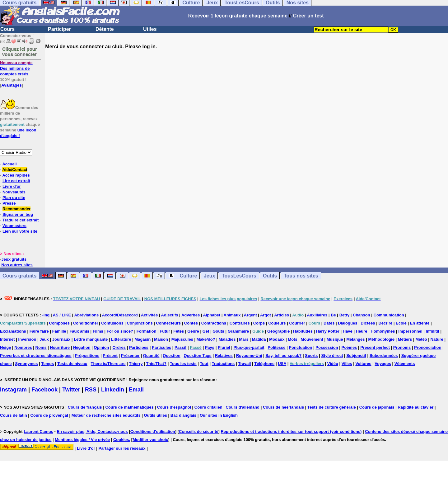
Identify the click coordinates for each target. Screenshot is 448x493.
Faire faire (39, 331)
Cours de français (85, 407)
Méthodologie (381, 339)
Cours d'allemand (243, 407)
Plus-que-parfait (249, 347)
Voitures (363, 364)
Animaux (232, 315)
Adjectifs (170, 315)
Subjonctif (356, 356)
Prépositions (87, 356)
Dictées (368, 323)
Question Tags (198, 356)
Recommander (16, 209)
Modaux (277, 339)
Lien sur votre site (20, 231)
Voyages (383, 364)
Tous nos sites (301, 276)
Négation (82, 347)
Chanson (362, 315)
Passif (180, 347)
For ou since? (120, 331)
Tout (204, 364)
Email (136, 390)
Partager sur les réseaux (122, 448)
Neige (5, 347)
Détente (105, 29)
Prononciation (428, 347)
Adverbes (191, 315)
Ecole (401, 323)
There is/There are (108, 364)
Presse (9, 203)
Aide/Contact (15, 170)
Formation (147, 331)
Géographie (278, 331)
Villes (347, 364)
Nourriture (60, 347)
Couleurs (277, 323)
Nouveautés (14, 192)
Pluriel (224, 347)
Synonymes (26, 364)
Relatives (224, 356)
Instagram (13, 390)
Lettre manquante (91, 339)
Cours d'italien (208, 407)
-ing (46, 315)
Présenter (130, 356)
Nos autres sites (17, 265)
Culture (188, 276)
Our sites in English (219, 415)
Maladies (227, 339)
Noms (41, 347)
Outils (270, 276)
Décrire (385, 323)
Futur (165, 331)
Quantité (151, 356)
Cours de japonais (377, 407)
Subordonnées (384, 356)
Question (171, 356)
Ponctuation (300, 347)
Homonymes (383, 331)
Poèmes (349, 347)
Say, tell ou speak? (283, 356)
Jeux (209, 276)
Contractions (214, 323)
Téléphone (264, 364)
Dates (329, 323)
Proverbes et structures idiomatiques (36, 356)
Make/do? (206, 339)
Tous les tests (183, 364)
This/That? (156, 364)
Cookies (121, 440)
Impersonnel (410, 331)
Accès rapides (16, 175)
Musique (335, 339)
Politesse (276, 347)
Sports (311, 356)
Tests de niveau (72, 364)
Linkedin (113, 390)
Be (333, 315)
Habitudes (303, 331)
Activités (149, 315)
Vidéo (333, 364)
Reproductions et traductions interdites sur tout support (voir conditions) (291, 431)
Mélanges (355, 339)
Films (98, 331)
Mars (244, 339)
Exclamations (13, 331)
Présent (110, 356)
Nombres (23, 347)
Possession (327, 347)
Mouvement (312, 339)
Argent (250, 315)
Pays (210, 347)
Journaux (61, 339)
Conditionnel (85, 323)
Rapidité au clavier (415, 407)
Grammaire (238, 331)
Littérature (121, 339)
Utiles (150, 29)
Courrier (297, 323)
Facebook (44, 390)
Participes (139, 347)
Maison (161, 339)
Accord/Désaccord (120, 315)
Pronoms (402, 347)
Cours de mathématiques (129, 407)
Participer (59, 29)
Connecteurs (168, 323)
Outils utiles (156, 415)
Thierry (136, 364)
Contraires (240, 323)
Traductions (223, 364)
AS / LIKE (62, 315)
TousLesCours (239, 276)
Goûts (218, 331)
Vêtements (405, 364)
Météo (421, 339)
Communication (389, 315)
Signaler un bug (18, 214)
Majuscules (182, 339)
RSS (91, 390)
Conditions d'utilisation (153, 431)
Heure (362, 331)
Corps (259, 323)
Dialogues (348, 323)
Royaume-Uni (249, 356)
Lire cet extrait (16, 181)
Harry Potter (328, 331)
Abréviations (87, 315)
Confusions (112, 323)
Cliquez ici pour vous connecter (20, 51)
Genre (193, 331)
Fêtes (179, 331)
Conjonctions (140, 323)
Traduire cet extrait (21, 220)
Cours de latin (14, 415)
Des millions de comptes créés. (16, 68)
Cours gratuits (19, 276)
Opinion (101, 347)
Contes (191, 323)
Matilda (259, 339)
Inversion (27, 339)
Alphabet (212, 315)
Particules (161, 347)
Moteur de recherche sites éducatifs (106, 415)
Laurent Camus (38, 431)
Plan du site (14, 198)
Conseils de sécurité (198, 431)
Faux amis (79, 331)
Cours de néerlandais (283, 407)
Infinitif (433, 331)
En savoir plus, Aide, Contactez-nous (92, 431)
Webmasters (14, 226)
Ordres (119, 347)
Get (206, 331)
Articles (282, 315)
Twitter (71, 390)
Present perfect (375, 347)
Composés (59, 323)
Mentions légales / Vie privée (82, 440)
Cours (7, 29)
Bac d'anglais (183, 415)
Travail (244, 364)
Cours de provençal (49, 415)
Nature (437, 339)
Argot (266, 315)
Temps (47, 364)
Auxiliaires (317, 315)
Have (348, 331)
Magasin (142, 339)
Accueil (9, 164)
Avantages (11, 85)
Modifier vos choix (150, 440)
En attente (420, 323)
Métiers (405, 339)
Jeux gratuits (14, 259)
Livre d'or (12, 186)
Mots (292, 339)
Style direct (332, 356)
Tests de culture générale (332, 407)
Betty (345, 315)
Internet (7, 339)
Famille (59, 331)
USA (282, 364)
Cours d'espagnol (174, 407)
